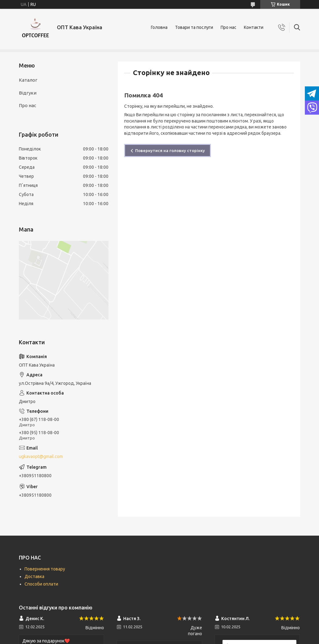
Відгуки (28, 93)
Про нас (228, 27)
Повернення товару (45, 569)
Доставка (34, 576)
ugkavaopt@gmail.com (41, 456)
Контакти (254, 27)
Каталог (28, 80)
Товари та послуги (194, 27)
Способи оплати (41, 584)
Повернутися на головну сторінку (170, 150)
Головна (159, 27)
